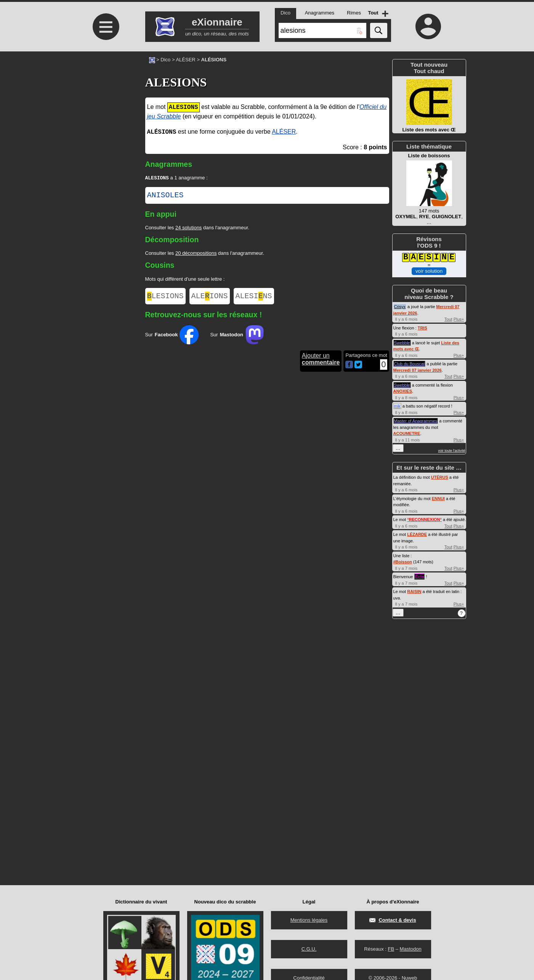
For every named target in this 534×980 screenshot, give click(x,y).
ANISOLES (165, 196)
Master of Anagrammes (416, 421)
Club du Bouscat (410, 364)
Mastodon (411, 949)
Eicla (420, 577)
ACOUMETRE (407, 433)
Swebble (402, 343)
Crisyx (400, 307)
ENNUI (438, 499)
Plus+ (459, 319)
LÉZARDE (417, 534)
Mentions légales (309, 920)
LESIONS (165, 298)
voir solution (429, 271)
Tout (448, 319)
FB (391, 949)
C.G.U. (309, 949)
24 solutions (188, 228)
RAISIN (414, 592)
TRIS (423, 328)
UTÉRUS (440, 477)
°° (424, 520)
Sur (172, 337)
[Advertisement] (105, 115)
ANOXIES (403, 391)
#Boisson (403, 562)
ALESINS (254, 298)
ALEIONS (210, 298)
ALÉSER (185, 60)
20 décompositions (196, 254)
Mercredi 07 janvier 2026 (418, 370)
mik (397, 406)
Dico (165, 60)
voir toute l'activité (451, 451)
